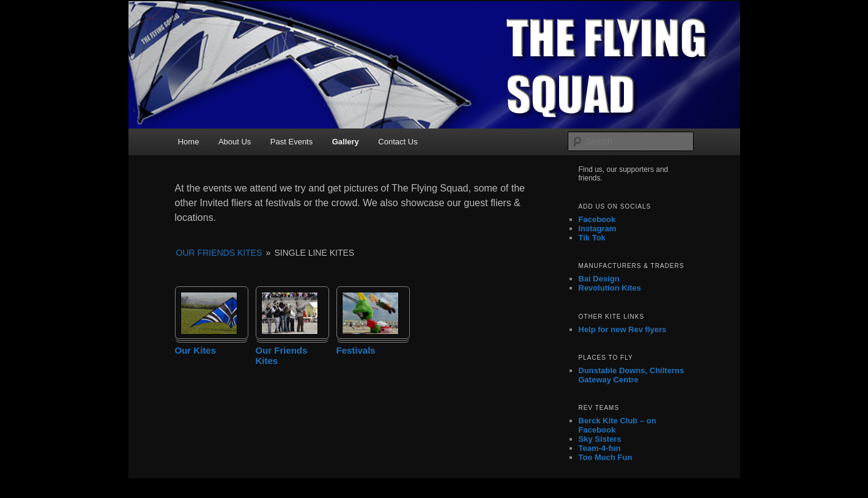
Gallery (346, 142)
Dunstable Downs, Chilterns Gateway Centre (632, 375)
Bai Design (599, 279)
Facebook (597, 219)
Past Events (291, 142)
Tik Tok (592, 238)
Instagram (598, 229)
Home (189, 142)
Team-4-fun (600, 448)
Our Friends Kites (219, 253)
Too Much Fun (606, 457)
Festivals (356, 350)
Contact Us (398, 142)
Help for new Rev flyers (623, 329)
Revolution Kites (610, 288)
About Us (235, 142)
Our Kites (196, 350)
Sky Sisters (600, 439)
